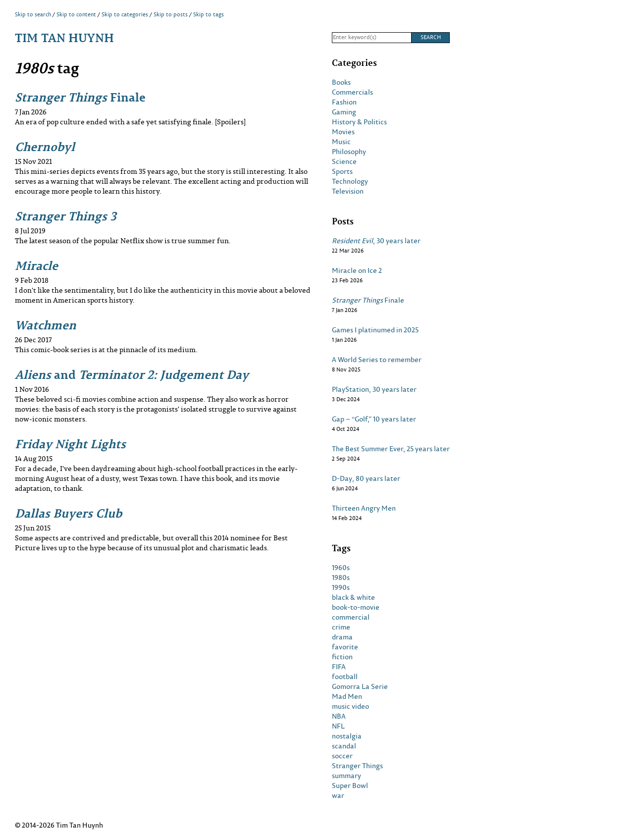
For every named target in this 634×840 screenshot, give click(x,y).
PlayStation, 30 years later (374, 389)
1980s (341, 577)
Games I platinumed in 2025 (375, 330)
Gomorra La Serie (360, 686)
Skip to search (33, 14)
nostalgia (347, 736)
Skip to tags (209, 14)
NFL (338, 726)
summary (346, 776)
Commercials (352, 92)
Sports (342, 171)
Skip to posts (171, 14)
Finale (80, 97)
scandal (344, 746)
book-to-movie (356, 607)
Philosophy (349, 152)
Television (348, 191)
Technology (350, 181)
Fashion (344, 102)
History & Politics (359, 122)
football (345, 677)
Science (344, 161)
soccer (342, 756)
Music (341, 142)
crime (341, 627)
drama (342, 637)
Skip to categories (125, 14)
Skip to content (76, 14)
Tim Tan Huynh (64, 37)
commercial (351, 617)
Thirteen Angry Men (364, 508)
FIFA (339, 667)
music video (350, 706)
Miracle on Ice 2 (357, 270)
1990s (341, 587)
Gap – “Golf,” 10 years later (374, 419)
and (132, 374)
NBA (339, 716)
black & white (353, 597)
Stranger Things (357, 766)
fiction (342, 657)
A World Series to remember (377, 360)
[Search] (371, 38)
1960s (341, 568)
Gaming (344, 112)
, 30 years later (376, 241)
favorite (345, 647)
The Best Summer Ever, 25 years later (391, 449)
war (338, 795)
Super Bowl (350, 786)
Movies (343, 132)
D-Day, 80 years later (366, 478)
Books (341, 82)
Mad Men (347, 696)
